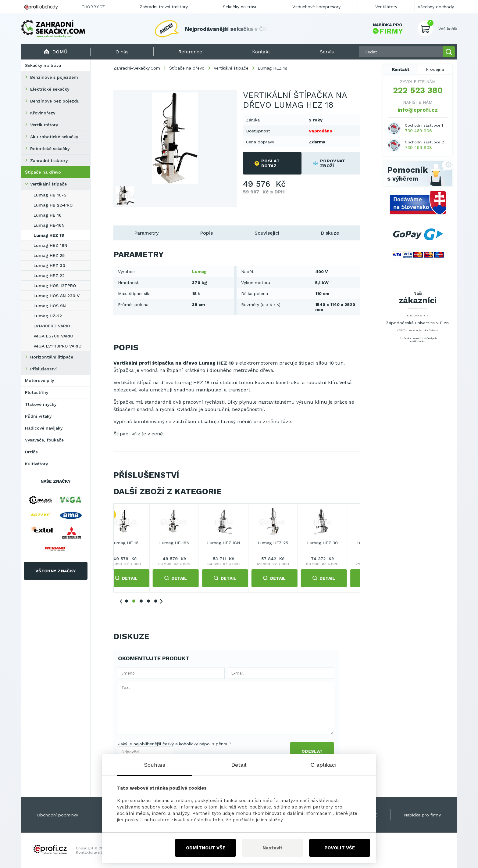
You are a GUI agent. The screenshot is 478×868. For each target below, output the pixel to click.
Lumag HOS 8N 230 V (57, 296)
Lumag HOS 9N (50, 306)
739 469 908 (418, 147)
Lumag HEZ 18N (50, 245)
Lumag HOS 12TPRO (55, 286)
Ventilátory (386, 7)
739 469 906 (418, 131)
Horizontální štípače (52, 357)
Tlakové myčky (41, 404)
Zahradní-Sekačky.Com (137, 68)
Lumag (199, 272)
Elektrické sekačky (50, 89)
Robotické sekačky (50, 149)
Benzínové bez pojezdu (55, 101)
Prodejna (435, 69)
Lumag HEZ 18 (49, 235)
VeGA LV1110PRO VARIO (57, 346)
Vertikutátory (44, 125)
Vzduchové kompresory (316, 7)
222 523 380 (418, 90)
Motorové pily (39, 380)
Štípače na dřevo (43, 172)
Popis (206, 233)
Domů (56, 52)
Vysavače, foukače (44, 440)
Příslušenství (43, 369)
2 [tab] (134, 601)
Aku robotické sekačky (54, 137)
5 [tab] (156, 601)
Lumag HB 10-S (50, 195)
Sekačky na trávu (43, 65)
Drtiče (31, 452)
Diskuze (330, 233)
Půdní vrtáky (38, 416)
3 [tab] (141, 601)
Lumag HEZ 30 (49, 265)
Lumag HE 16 (48, 215)
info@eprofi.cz (418, 110)
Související (267, 233)
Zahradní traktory (49, 160)
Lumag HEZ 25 (49, 255)
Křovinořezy (43, 113)
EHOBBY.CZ (93, 7)
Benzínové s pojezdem (54, 77)
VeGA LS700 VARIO (53, 336)
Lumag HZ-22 (48, 316)
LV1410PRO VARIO (52, 326)
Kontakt (401, 69)
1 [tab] (127, 601)
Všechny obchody (436, 7)
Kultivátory (36, 464)
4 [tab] (148, 601)
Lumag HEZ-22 (49, 276)
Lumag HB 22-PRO (53, 205)
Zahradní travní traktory (164, 7)
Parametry (146, 233)
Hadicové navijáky (44, 428)
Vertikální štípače (48, 184)
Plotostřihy (37, 392)
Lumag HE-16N (49, 225)
